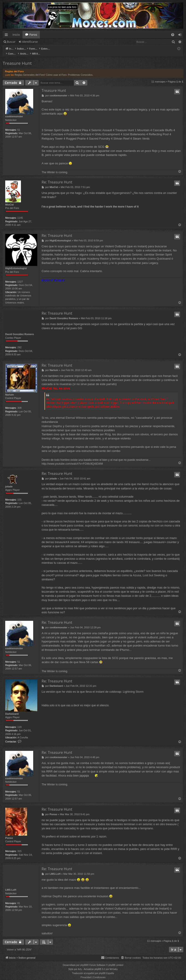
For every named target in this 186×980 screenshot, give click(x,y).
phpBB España (106, 969)
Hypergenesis (121, 188)
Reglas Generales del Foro (29, 70)
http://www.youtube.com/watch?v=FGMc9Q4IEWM (72, 459)
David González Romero (20, 330)
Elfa (160, 908)
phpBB (84, 961)
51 (19, 125)
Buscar (11, 42)
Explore (83, 908)
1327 (20, 277)
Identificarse (30, 42)
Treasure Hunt (17, 58)
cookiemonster (14, 112)
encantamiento (129, 883)
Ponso (9, 833)
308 (19, 403)
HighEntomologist (16, 264)
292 (19, 343)
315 (19, 847)
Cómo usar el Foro (56, 70)
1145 (20, 213)
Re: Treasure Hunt (57, 177)
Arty (80, 965)
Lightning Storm (133, 687)
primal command (66, 570)
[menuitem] (173, 35)
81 (19, 898)
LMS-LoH (11, 885)
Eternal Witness (76, 413)
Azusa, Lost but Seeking (149, 570)
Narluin (10, 390)
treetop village (51, 434)
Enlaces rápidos (7, 35)
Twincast (118, 375)
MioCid (9, 200)
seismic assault (138, 521)
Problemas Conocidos (80, 70)
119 (19, 722)
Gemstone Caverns (78, 421)
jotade (9, 482)
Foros (33, 35)
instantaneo (102, 883)
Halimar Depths (52, 421)
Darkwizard (12, 709)
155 (19, 495)
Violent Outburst (115, 904)
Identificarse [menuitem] (181, 35)
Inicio (16, 35)
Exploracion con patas (106, 908)
